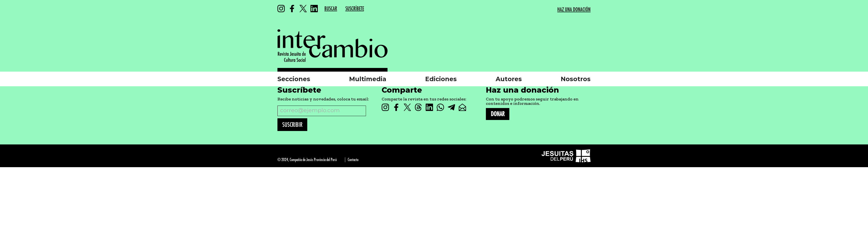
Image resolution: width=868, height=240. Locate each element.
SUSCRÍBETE (355, 9)
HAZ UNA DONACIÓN (574, 10)
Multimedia (368, 79)
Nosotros (576, 79)
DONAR (498, 114)
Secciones (294, 79)
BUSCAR (331, 9)
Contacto (353, 160)
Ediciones (441, 79)
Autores (509, 79)
